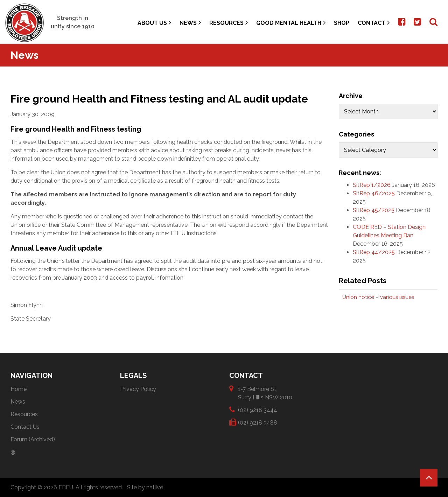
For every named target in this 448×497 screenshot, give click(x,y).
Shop (342, 23)
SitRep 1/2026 (372, 185)
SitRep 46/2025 (374, 193)
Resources (229, 23)
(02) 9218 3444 (258, 410)
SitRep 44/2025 (374, 252)
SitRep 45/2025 (374, 210)
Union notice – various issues (378, 297)
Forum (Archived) (33, 439)
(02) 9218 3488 (258, 422)
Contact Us (25, 427)
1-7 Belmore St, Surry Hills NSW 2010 (265, 393)
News (190, 23)
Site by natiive (145, 487)
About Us (154, 23)
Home (19, 389)
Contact (374, 23)
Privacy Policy (138, 389)
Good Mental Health (291, 23)
